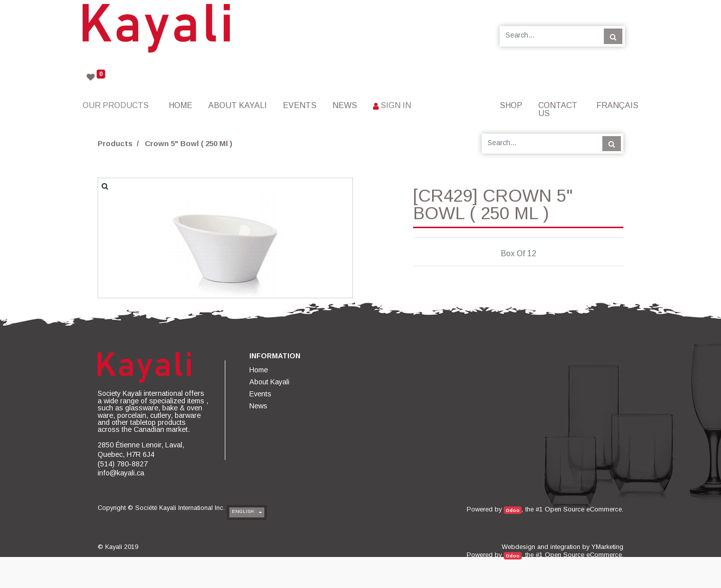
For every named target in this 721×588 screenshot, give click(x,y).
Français (617, 105)
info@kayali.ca (121, 473)
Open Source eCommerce (583, 509)
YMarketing (607, 547)
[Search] (613, 36)
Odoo (513, 510)
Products (115, 143)
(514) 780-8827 (123, 464)
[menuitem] (181, 105)
